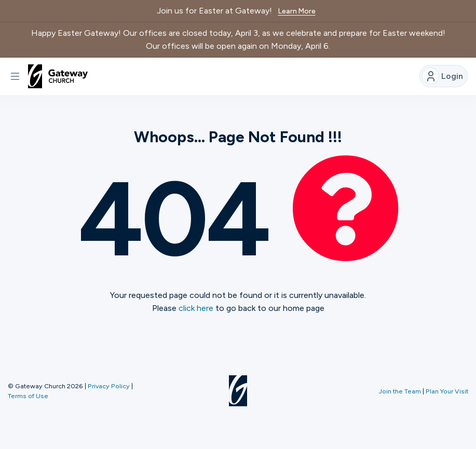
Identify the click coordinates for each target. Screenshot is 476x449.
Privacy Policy (109, 386)
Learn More (297, 11)
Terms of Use (28, 396)
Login (443, 76)
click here (196, 308)
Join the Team (400, 391)
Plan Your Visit (447, 391)
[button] (15, 76)
